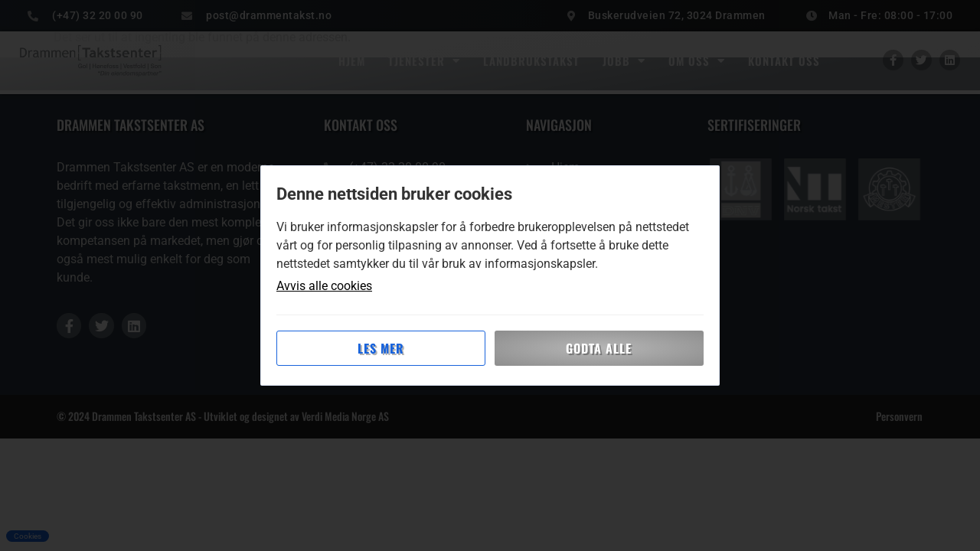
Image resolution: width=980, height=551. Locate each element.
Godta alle (599, 348)
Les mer (381, 348)
